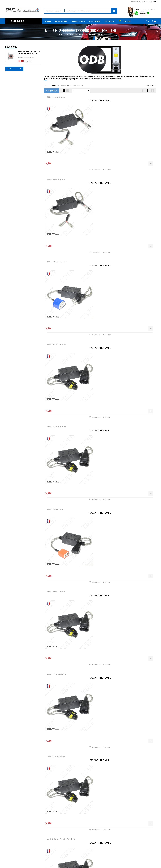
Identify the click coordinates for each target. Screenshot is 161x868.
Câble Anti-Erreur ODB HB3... (100, 443)
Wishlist (148, 21)
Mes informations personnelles (92, 859)
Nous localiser (19, 852)
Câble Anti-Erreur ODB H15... (100, 511)
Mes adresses (86, 857)
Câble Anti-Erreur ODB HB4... (62, 443)
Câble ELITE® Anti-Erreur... (137, 511)
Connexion (152, 2)
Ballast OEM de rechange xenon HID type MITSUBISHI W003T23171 (29, 52)
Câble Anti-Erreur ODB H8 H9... (137, 374)
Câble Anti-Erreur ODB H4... (100, 374)
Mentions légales (62, 862)
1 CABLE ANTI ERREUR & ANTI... (62, 101)
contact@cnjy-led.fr (21, 860)
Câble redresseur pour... (62, 648)
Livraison (59, 859)
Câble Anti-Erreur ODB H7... (137, 306)
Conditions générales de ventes (66, 865)
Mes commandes (87, 848)
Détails (46, 81)
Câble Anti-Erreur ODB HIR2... (62, 511)
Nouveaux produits (63, 851)
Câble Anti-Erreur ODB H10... (137, 443)
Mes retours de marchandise (91, 851)
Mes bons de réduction (89, 862)
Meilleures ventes (62, 853)
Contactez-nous (62, 856)
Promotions (11, 47)
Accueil (58, 35)
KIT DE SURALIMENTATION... (100, 306)
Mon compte (87, 843)
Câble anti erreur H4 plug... (62, 374)
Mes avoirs (86, 854)
